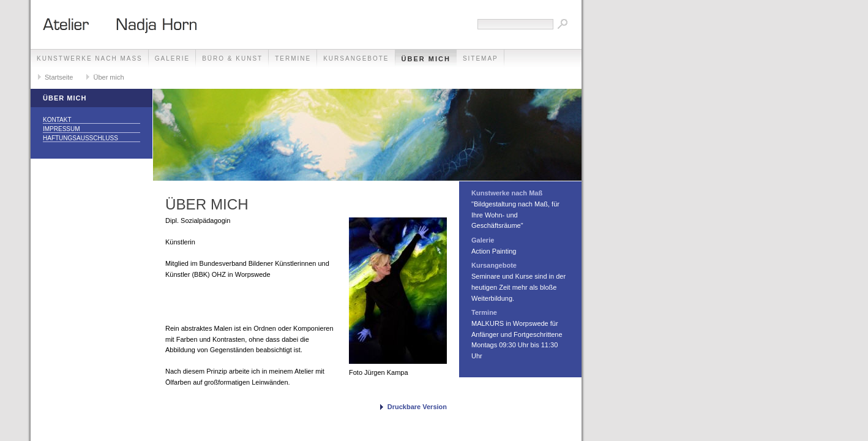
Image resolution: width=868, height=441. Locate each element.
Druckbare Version (417, 407)
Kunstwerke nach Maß (90, 58)
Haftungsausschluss (80, 138)
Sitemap (481, 58)
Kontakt (57, 120)
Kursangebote (356, 58)
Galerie (172, 58)
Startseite (59, 77)
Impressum (62, 129)
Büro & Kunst (232, 58)
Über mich (426, 59)
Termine (293, 58)
